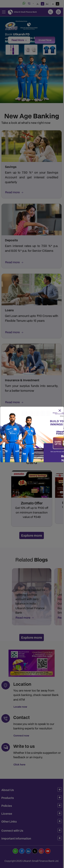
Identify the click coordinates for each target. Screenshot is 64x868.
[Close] (60, 411)
